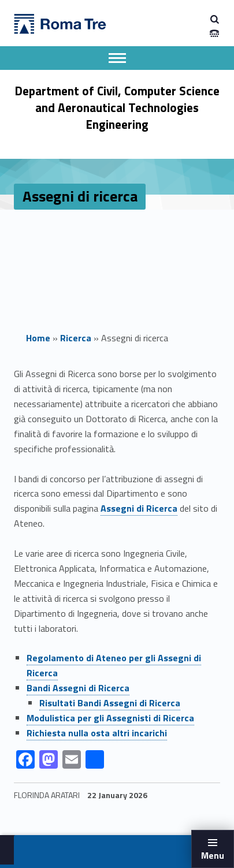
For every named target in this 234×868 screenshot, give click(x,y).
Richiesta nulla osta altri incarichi (97, 733)
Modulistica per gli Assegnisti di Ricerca (110, 718)
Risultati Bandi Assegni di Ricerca (110, 703)
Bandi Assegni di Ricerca (78, 688)
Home (38, 338)
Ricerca (76, 338)
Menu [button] (213, 855)
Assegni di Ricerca (139, 508)
